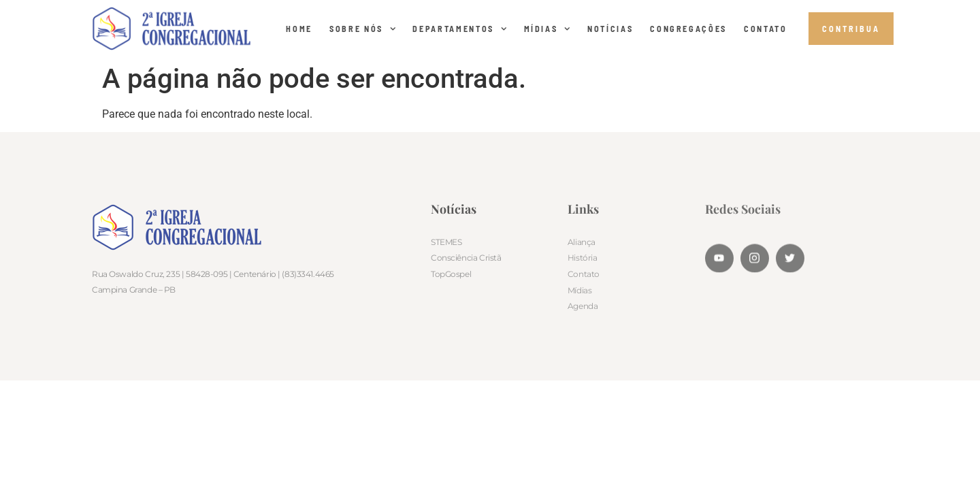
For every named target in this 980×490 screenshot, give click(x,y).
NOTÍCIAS (610, 29)
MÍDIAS (548, 29)
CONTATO (766, 29)
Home (299, 29)
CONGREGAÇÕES (688, 29)
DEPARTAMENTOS (459, 29)
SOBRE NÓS (362, 29)
